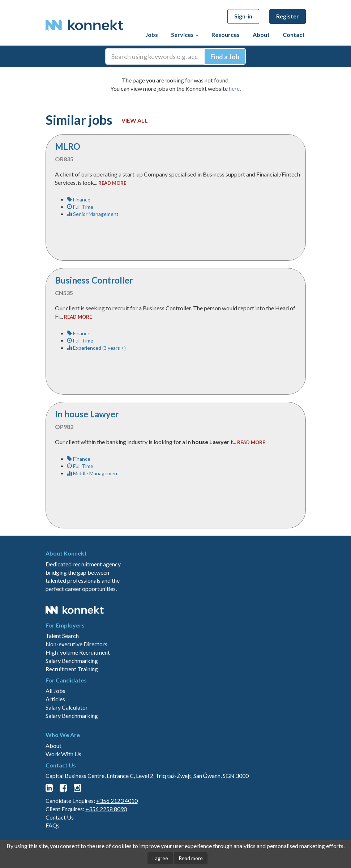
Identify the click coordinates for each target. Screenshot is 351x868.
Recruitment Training (72, 669)
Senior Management (93, 214)
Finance (79, 199)
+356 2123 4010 (117, 801)
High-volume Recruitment (78, 652)
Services (185, 35)
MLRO (68, 146)
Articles (55, 699)
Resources (226, 35)
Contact (294, 35)
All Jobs (55, 691)
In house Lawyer (87, 414)
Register (288, 16)
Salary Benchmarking (72, 661)
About (261, 35)
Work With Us (63, 754)
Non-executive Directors (76, 644)
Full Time (80, 207)
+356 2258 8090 (106, 809)
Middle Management (93, 473)
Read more (191, 858)
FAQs (53, 825)
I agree (160, 858)
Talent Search (62, 636)
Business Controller (94, 280)
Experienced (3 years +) (96, 348)
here (234, 88)
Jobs (152, 35)
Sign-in (243, 16)
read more (112, 183)
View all (135, 120)
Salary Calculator (67, 707)
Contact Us (60, 817)
